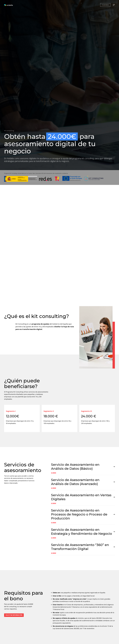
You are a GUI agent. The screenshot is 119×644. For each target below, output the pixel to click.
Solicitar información (14, 621)
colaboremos (105, 5)
